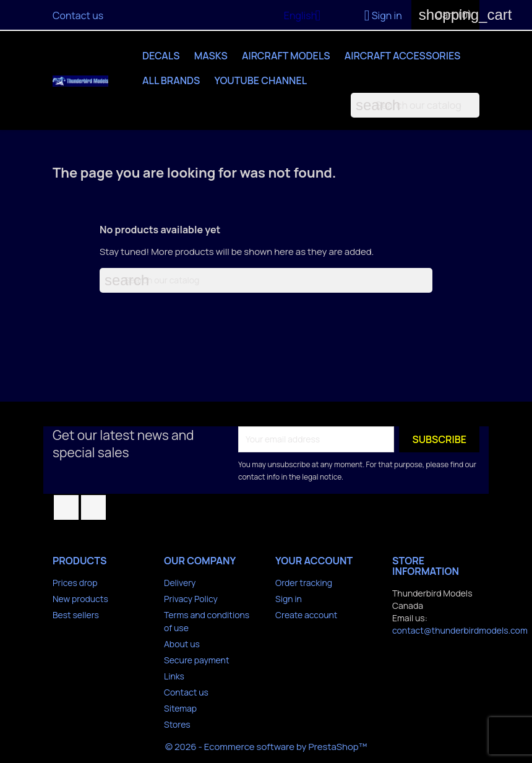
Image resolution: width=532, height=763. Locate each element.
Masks (211, 56)
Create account (306, 615)
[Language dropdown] (307, 17)
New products (80, 599)
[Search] (415, 105)
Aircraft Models (286, 56)
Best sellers (76, 615)
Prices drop (75, 583)
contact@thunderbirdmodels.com (460, 630)
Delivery (180, 583)
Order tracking (304, 583)
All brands (171, 80)
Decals (161, 56)
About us (182, 644)
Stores (177, 724)
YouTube (93, 507)
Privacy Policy (191, 599)
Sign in (289, 599)
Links (174, 676)
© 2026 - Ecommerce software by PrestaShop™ (266, 747)
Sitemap (180, 708)
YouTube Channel (261, 80)
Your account (314, 561)
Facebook (66, 507)
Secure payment (197, 660)
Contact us (78, 15)
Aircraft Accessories (402, 56)
